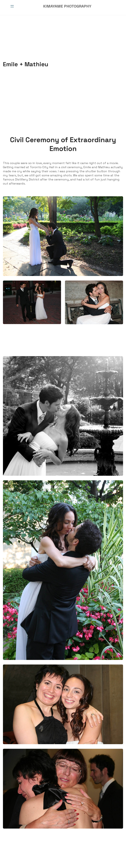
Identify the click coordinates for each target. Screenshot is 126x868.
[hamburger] (12, 6)
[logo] (67, 6)
